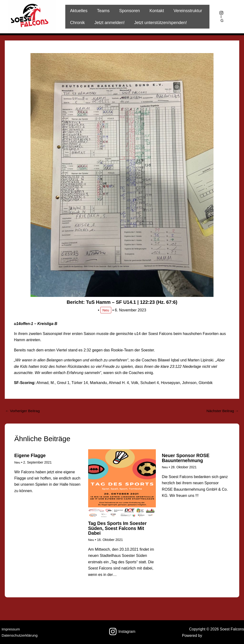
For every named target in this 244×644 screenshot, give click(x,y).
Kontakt (153, 11)
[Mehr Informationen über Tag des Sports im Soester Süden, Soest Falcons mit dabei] (122, 483)
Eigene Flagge (30, 456)
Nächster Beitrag (222, 411)
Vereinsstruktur (183, 11)
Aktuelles (78, 11)
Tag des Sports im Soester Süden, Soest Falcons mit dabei (118, 528)
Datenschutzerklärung (19, 635)
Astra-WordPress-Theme (223, 635)
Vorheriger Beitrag (23, 411)
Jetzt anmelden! (108, 23)
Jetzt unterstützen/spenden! (158, 23)
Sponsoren (127, 11)
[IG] (221, 17)
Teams (102, 11)
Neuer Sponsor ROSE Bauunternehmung (186, 458)
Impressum (9, 629)
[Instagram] (122, 632)
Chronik (77, 23)
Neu (106, 310)
